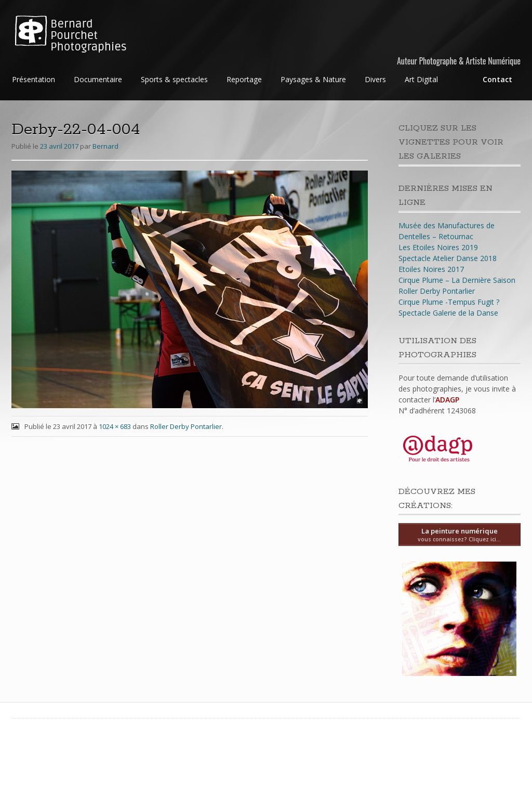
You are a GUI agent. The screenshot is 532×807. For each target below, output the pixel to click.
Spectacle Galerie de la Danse (448, 313)
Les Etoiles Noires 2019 (438, 247)
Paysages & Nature (313, 79)
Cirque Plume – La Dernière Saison (457, 280)
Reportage (244, 79)
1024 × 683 (115, 426)
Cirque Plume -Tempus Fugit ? (449, 302)
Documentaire (98, 79)
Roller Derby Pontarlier (186, 426)
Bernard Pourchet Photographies (89, 35)
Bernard (105, 146)
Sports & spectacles (174, 79)
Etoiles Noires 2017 (431, 269)
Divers (375, 79)
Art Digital (421, 79)
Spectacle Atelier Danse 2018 (448, 258)
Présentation (34, 79)
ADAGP (447, 400)
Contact (497, 79)
